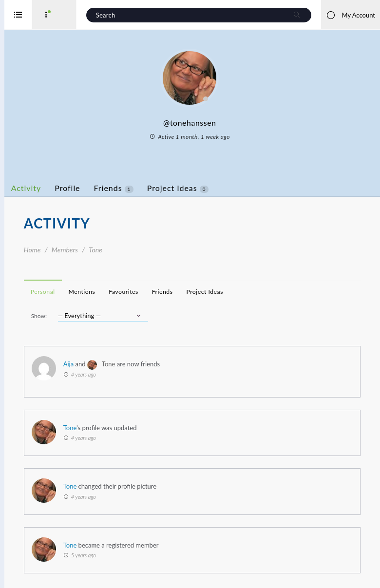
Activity (61, 188)
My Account (351, 15)
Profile (102, 188)
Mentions (117, 292)
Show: (74, 316)
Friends (148, 188)
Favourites (158, 292)
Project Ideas (212, 188)
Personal (77, 292)
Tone (143, 364)
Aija (103, 364)
